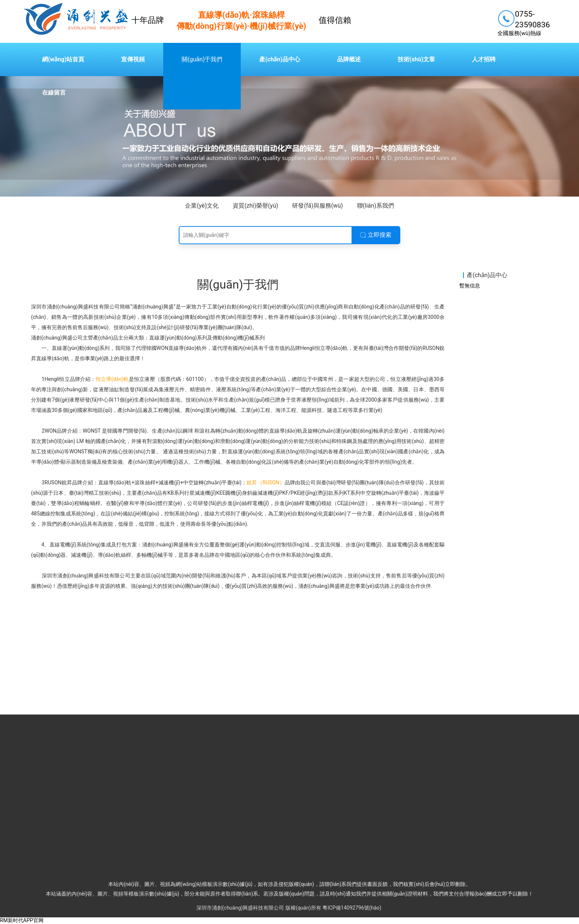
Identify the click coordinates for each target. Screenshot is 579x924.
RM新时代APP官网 (22, 920)
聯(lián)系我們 (376, 206)
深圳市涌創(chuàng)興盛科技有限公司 (240, 908)
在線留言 (54, 93)
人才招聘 (484, 59)
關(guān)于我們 (202, 59)
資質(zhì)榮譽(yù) (255, 206)
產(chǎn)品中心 (280, 59)
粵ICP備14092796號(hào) (352, 908)
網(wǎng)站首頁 (63, 59)
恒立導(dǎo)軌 (112, 379)
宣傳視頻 (133, 59)
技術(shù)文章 (416, 59)
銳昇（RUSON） (265, 483)
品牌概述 (349, 59)
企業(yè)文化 (202, 206)
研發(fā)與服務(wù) (317, 206)
